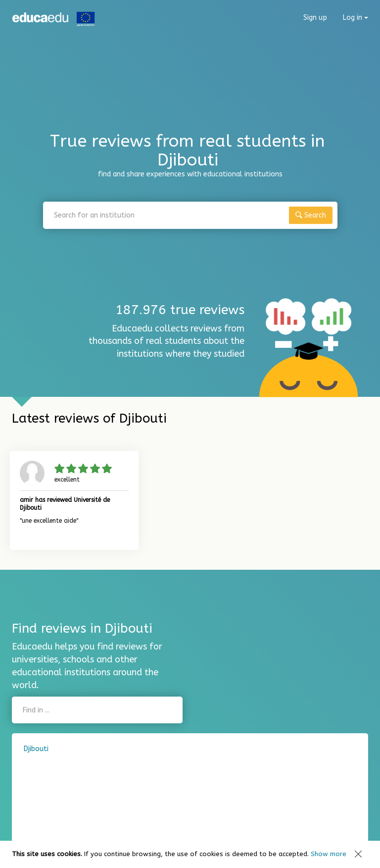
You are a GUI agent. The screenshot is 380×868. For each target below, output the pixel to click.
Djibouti (36, 749)
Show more (329, 854)
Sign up (315, 18)
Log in (356, 18)
